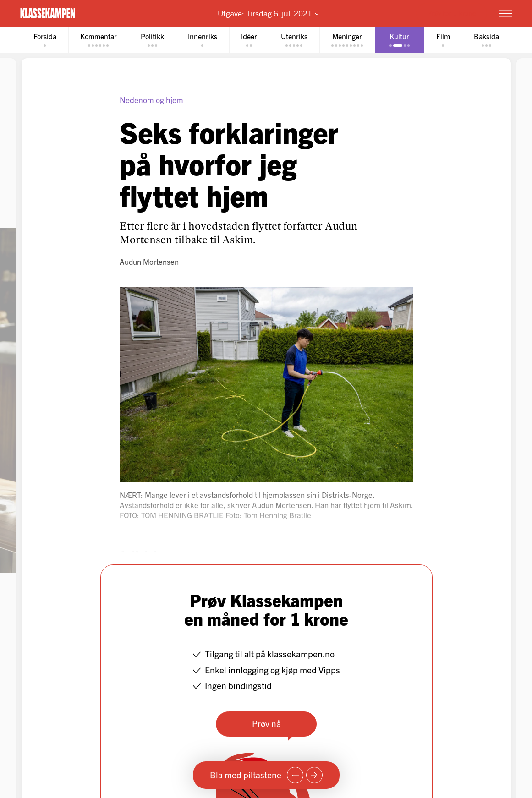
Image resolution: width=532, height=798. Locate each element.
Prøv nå (266, 723)
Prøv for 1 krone (452, 13)
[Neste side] (314, 775)
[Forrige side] (295, 775)
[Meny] (505, 13)
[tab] (45, 40)
